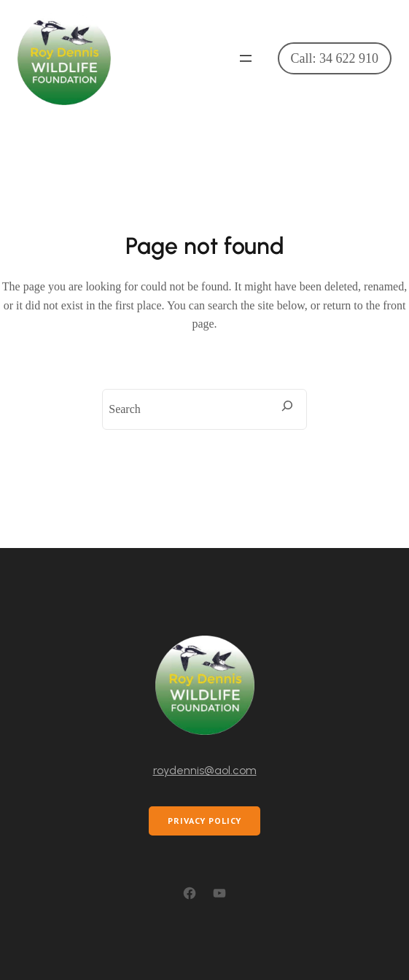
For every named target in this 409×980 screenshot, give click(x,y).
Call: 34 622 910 (335, 58)
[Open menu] (246, 58)
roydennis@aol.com (205, 770)
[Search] (287, 406)
